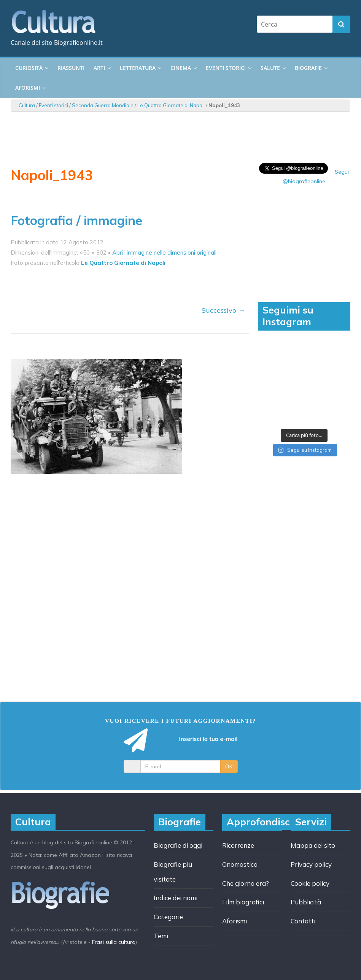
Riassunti (71, 68)
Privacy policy (311, 864)
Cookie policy (310, 883)
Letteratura (138, 68)
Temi (161, 936)
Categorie (168, 917)
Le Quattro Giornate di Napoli (171, 105)
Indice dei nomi (176, 898)
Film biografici (243, 902)
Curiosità (29, 68)
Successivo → (223, 310)
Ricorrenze (238, 845)
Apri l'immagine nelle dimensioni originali (164, 253)
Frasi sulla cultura (114, 942)
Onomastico (240, 864)
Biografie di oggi (178, 845)
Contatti (303, 921)
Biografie (308, 68)
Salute (270, 68)
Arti (99, 68)
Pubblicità (306, 902)
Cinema (181, 68)
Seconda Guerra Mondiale (103, 105)
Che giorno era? (246, 883)
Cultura (27, 105)
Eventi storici (226, 68)
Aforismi (28, 88)
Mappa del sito (313, 845)
